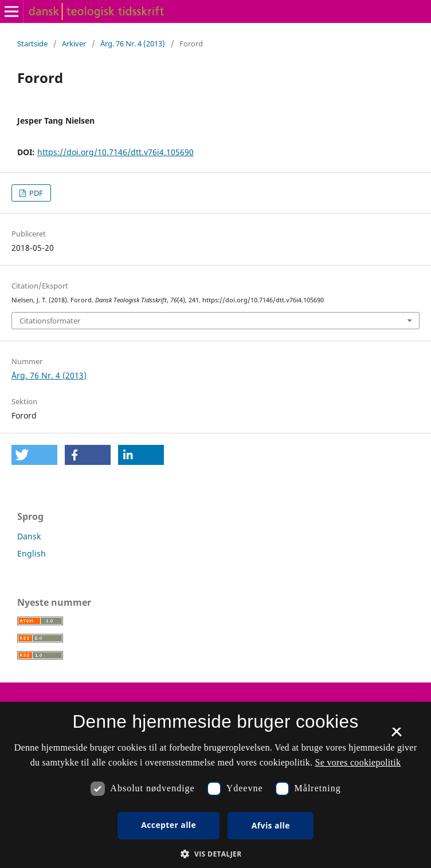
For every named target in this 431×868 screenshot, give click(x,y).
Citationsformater (50, 321)
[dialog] (215, 785)
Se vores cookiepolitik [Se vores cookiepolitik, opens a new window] (358, 762)
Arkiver (74, 44)
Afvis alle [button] (271, 825)
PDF (35, 193)
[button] (34, 455)
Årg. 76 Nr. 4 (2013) (133, 44)
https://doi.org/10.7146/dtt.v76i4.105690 (115, 152)
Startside (32, 44)
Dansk (29, 536)
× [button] (396, 736)
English (32, 553)
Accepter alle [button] (169, 825)
